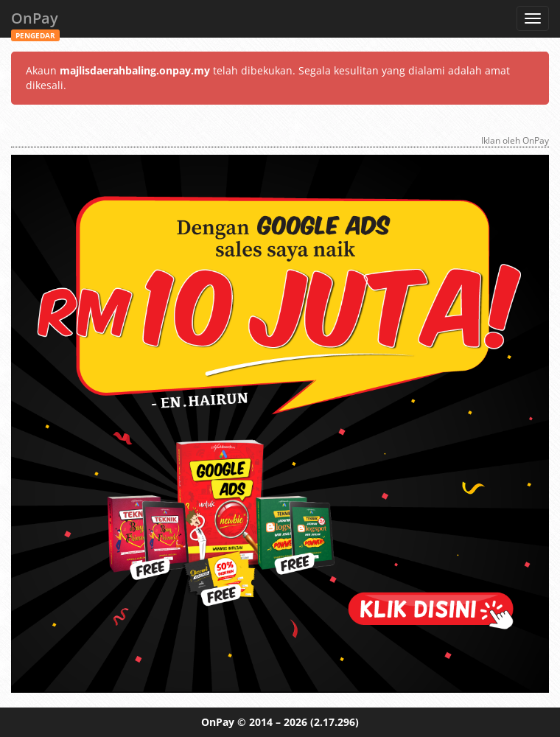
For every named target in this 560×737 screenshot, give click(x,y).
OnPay (35, 22)
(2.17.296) (335, 722)
